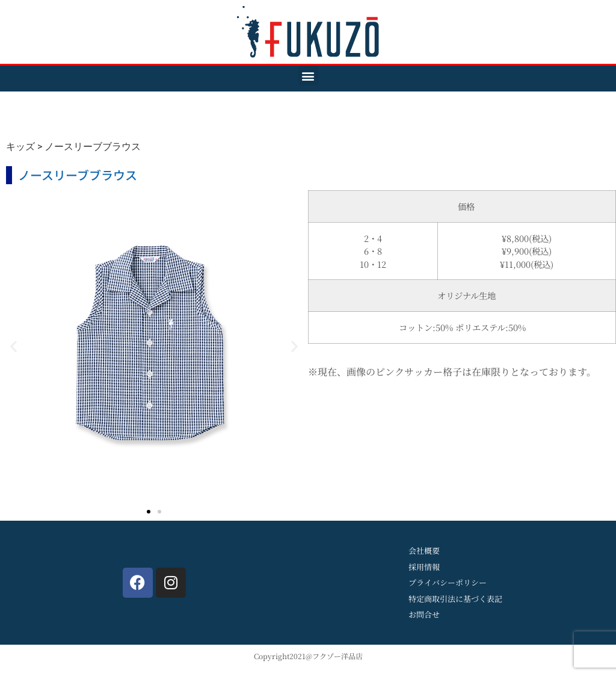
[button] (308, 76)
